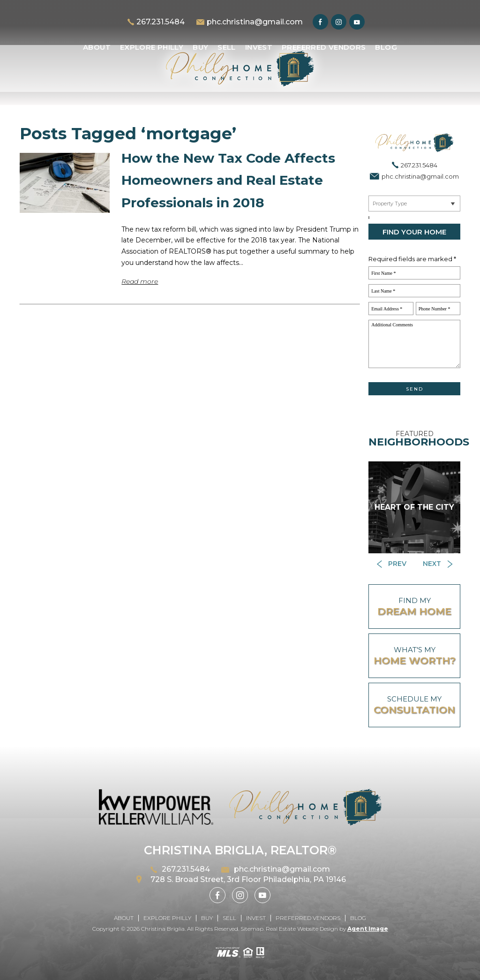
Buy (200, 47)
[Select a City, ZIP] (369, 218)
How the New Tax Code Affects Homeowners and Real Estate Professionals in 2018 (228, 180)
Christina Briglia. (164, 929)
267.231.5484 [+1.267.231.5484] (161, 22)
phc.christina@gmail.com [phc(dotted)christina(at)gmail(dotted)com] (255, 22)
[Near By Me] (414, 204)
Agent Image (368, 929)
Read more (140, 281)
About (97, 47)
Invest (259, 47)
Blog (386, 47)
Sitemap (252, 929)
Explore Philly (152, 47)
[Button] (391, 564)
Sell (227, 47)
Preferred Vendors (324, 47)
